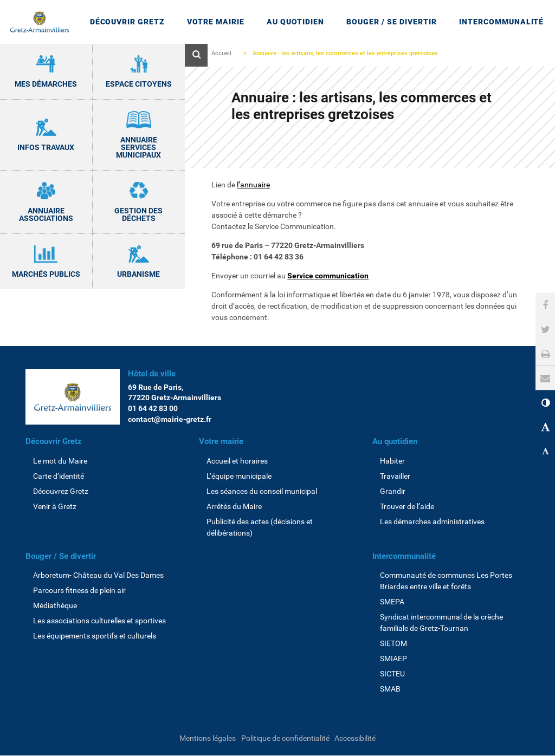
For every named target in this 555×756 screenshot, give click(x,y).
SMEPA (392, 602)
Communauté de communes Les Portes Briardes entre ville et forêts (446, 581)
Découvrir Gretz (54, 441)
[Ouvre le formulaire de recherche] (196, 55)
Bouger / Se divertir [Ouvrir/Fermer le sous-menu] (392, 22)
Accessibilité (355, 738)
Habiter (392, 461)
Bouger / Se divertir (61, 556)
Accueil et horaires (237, 461)
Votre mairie (221, 441)
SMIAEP (393, 659)
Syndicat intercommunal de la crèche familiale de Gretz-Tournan (441, 623)
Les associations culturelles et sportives (99, 621)
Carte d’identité (59, 476)
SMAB (390, 689)
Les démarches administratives (432, 522)
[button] (545, 378)
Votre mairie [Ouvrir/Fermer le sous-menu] (216, 22)
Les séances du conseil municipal (262, 491)
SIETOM (393, 643)
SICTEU (392, 674)
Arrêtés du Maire (234, 506)
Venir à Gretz (55, 506)
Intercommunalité (404, 556)
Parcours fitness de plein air (79, 590)
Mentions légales (208, 738)
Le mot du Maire (60, 461)
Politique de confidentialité (285, 738)
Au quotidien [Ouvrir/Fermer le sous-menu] (295, 22)
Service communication (328, 276)
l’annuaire (253, 185)
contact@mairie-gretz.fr (170, 419)
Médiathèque (55, 605)
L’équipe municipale (239, 476)
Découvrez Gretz (61, 491)
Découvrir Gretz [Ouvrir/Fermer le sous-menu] (128, 22)
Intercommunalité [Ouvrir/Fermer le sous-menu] (502, 22)
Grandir (393, 491)
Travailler (395, 476)
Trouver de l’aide (407, 506)
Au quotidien (395, 441)
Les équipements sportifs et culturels (95, 636)
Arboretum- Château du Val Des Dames (98, 575)
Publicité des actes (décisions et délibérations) (260, 527)
